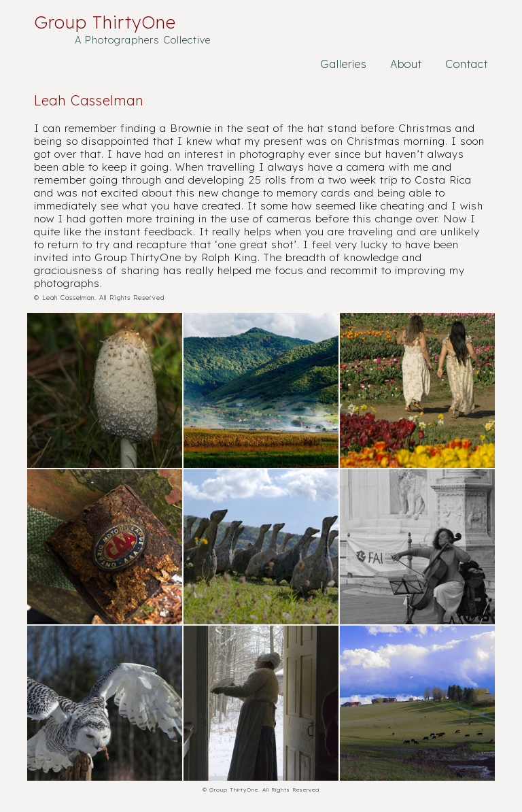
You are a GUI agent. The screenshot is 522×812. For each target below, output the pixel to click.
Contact (467, 64)
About (406, 64)
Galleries (344, 64)
